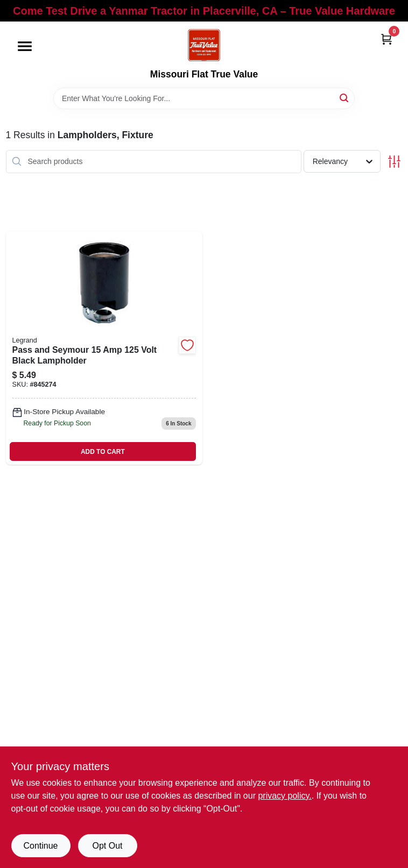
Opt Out (107, 846)
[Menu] (25, 46)
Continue (40, 846)
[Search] (345, 98)
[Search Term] (204, 98)
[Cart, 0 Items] (386, 39)
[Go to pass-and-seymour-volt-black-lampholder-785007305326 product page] (104, 348)
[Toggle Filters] (394, 162)
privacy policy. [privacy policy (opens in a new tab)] (284, 796)
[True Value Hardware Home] (204, 45)
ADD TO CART (103, 452)
